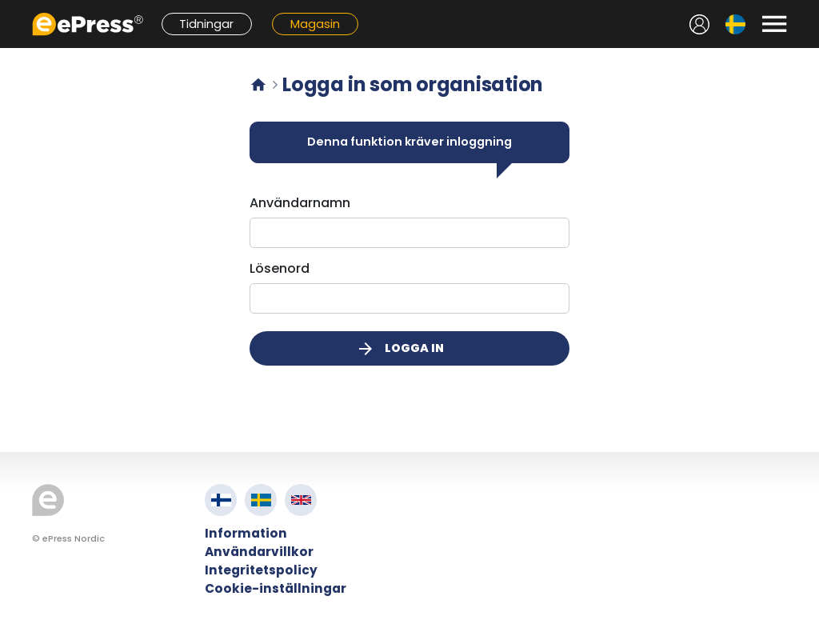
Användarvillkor (259, 552)
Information (246, 533)
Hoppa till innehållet (8, 8)
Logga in (400, 349)
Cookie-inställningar (276, 588)
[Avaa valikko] (774, 24)
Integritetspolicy (261, 570)
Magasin (315, 24)
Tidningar (206, 24)
